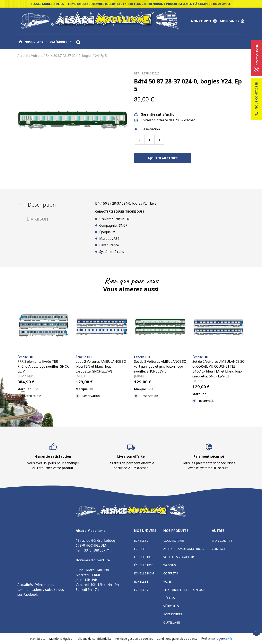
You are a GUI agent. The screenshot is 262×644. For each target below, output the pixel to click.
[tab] (53, 205)
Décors (169, 598)
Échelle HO (143, 557)
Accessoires (173, 614)
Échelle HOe (143, 565)
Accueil (23, 56)
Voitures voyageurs (179, 557)
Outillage (172, 622)
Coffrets (171, 573)
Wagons (170, 565)
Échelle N (142, 582)
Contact (219, 549)
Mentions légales (61, 639)
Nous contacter (256, 99)
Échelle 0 (141, 541)
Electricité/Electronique (184, 590)
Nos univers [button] (36, 42)
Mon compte (222, 541)
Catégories (61, 42)
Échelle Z (141, 590)
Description (41, 205)
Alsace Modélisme (31, 601)
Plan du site (38, 639)
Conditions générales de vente (177, 639)
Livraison (37, 219)
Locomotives (174, 541)
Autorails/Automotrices (184, 549)
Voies (168, 582)
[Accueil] (20, 42)
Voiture (37, 56)
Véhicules (171, 606)
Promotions (257, 58)
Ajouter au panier (163, 158)
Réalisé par (217, 638)
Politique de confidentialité (94, 639)
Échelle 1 (141, 549)
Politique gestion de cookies (134, 639)
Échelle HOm (144, 573)
